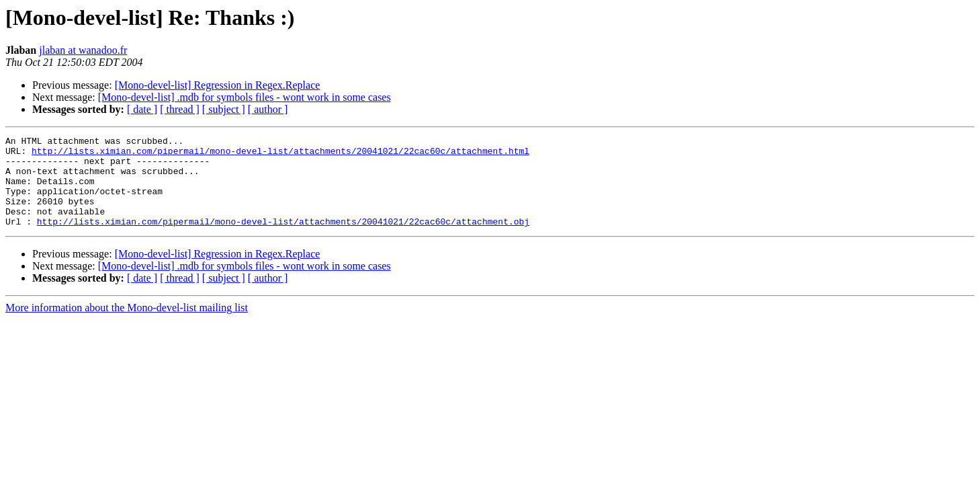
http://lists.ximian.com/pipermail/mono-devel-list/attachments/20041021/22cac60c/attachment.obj (283, 239)
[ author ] (268, 109)
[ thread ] (180, 109)
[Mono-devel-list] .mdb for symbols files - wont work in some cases (244, 97)
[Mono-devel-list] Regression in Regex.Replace (218, 85)
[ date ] (142, 109)
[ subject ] (224, 109)
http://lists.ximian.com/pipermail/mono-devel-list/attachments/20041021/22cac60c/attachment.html (280, 155)
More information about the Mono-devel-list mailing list (127, 326)
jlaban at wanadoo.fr (83, 50)
